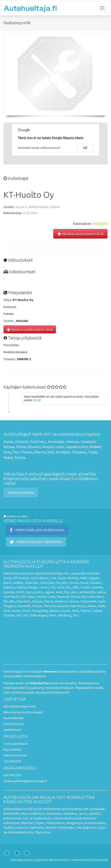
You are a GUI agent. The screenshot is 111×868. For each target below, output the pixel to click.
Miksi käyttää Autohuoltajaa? (23, 712)
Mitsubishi (24, 601)
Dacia (84, 583)
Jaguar (49, 592)
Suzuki (65, 611)
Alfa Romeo (21, 578)
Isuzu (30, 592)
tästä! (37, 400)
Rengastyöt (75, 823)
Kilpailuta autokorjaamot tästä (80, 234)
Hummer (97, 587)
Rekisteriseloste (15, 755)
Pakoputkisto (56, 823)
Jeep (59, 592)
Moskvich (61, 601)
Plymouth (24, 606)
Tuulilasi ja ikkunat (16, 827)
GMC (76, 587)
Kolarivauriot (12, 818)
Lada (73, 592)
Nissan (74, 601)
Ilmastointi (54, 813)
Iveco (39, 592)
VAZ (26, 615)
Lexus (31, 597)
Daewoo (95, 583)
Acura (7, 578)
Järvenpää (55, 441)
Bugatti (94, 578)
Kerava (9, 447)
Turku (93, 452)
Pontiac (37, 606)
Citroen (74, 583)
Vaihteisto (37, 827)
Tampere (79, 452)
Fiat (53, 587)
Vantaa (20, 457)
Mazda (75, 597)
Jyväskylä (88, 441)
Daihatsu (9, 587)
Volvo (53, 615)
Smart (26, 611)
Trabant (97, 611)
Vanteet (51, 827)
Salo (51, 452)
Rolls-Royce (78, 606)
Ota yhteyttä (12, 761)
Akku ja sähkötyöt (32, 813)
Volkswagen (39, 615)
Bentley (73, 578)
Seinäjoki (63, 452)
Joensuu (72, 441)
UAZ (19, 615)
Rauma (40, 452)
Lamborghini (87, 592)
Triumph (9, 615)
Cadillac (18, 583)
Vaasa (8, 457)
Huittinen (38, 441)
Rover (92, 606)
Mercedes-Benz (93, 597)
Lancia (101, 592)
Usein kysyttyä (14, 724)
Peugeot (10, 606)
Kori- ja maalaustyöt (37, 818)
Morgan (38, 601)
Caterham (32, 583)
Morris (49, 601)
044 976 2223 (12, 775)
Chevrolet (47, 583)
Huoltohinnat (12, 730)
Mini (12, 601)
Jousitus (94, 813)
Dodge (33, 587)
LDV (23, 597)
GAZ (68, 587)
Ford (60, 587)
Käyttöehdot (12, 749)
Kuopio (48, 447)
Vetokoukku (66, 827)
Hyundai (9, 592)
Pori (16, 452)
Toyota (85, 611)
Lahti (60, 447)
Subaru (54, 611)
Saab (101, 606)
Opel (102, 601)
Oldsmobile (88, 601)
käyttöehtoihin (58, 860)
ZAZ (76, 615)
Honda (85, 587)
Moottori (28, 823)
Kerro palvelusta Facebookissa (37, 530)
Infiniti (20, 592)
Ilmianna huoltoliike (21, 492)
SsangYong (40, 611)
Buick (7, 583)
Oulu (7, 452)
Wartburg (65, 615)
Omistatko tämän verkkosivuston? (39, 148)
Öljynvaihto (43, 832)
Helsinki (22, 441)
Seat (7, 611)
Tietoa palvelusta (16, 744)
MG (6, 601)
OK (85, 148)
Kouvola (34, 447)
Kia (66, 592)
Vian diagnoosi (86, 827)
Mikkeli (95, 447)
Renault (63, 606)
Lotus (52, 597)
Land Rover (11, 597)
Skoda (16, 611)
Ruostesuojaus (95, 823)
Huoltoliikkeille (14, 718)
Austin (62, 578)
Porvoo (27, 452)
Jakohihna (70, 813)
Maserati (63, 597)
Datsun (22, 587)
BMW (84, 578)
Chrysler (61, 583)
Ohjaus (40, 823)
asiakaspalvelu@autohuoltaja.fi (25, 781)
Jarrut (82, 813)
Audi (53, 578)
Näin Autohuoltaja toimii (20, 706)
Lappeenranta (77, 447)
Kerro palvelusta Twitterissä (36, 542)
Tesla (75, 611)
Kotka (21, 447)
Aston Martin (40, 578)
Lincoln (41, 597)
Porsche (50, 606)
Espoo (9, 441)
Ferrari (44, 587)
